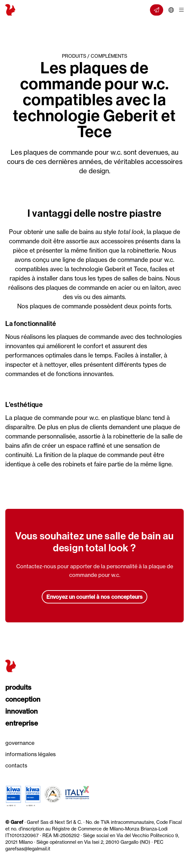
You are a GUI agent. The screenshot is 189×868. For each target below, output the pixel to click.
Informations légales (30, 754)
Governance (20, 743)
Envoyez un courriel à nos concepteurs (94, 597)
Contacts (16, 765)
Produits (18, 687)
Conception (23, 699)
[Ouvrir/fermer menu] (181, 10)
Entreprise (22, 723)
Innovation (22, 711)
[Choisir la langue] (171, 10)
